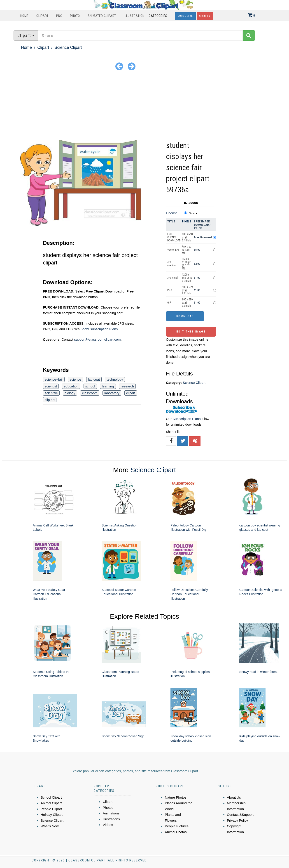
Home (24, 16)
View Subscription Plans (100, 329)
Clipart (42, 16)
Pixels (187, 221)
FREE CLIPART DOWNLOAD (174, 237)
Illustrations (111, 819)
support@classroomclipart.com (97, 339)
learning (108, 386)
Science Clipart (68, 47)
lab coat (94, 379)
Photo (75, 16)
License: (172, 213)
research (127, 386)
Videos (108, 825)
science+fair (54, 379)
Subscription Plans (186, 419)
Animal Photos (176, 832)
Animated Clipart (102, 16)
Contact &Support (240, 815)
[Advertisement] (144, 106)
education (71, 386)
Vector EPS (173, 250)
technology (115, 379)
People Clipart (51, 809)
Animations (111, 813)
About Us (234, 797)
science (76, 379)
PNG (59, 16)
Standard (194, 213)
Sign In (205, 16)
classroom (90, 393)
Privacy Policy (237, 820)
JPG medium (172, 264)
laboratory (112, 393)
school (90, 386)
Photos (108, 808)
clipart (131, 393)
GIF (169, 303)
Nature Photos (176, 797)
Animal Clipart (51, 803)
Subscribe (185, 16)
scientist (51, 386)
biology (70, 393)
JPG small (173, 278)
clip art (50, 400)
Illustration (134, 16)
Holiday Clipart (52, 815)
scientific (51, 393)
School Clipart (51, 797)
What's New (50, 826)
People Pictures (177, 826)
